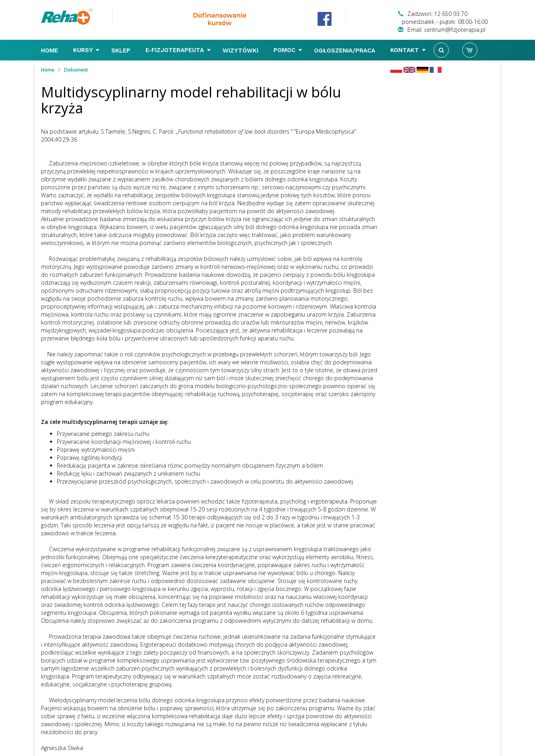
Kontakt (408, 50)
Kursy (86, 50)
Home (50, 51)
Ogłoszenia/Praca (346, 51)
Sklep (122, 51)
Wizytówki (241, 51)
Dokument (76, 70)
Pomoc (288, 50)
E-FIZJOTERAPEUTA (178, 50)
